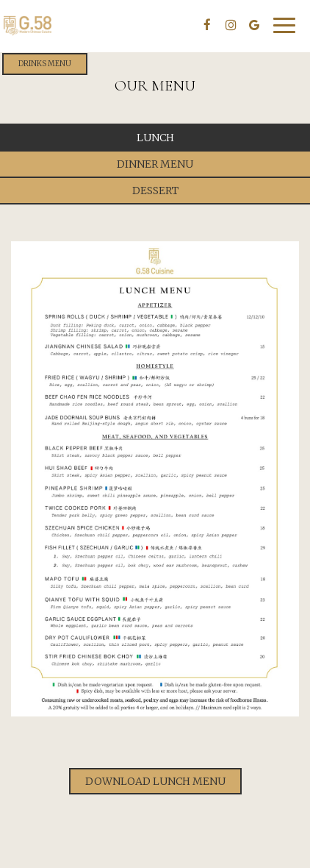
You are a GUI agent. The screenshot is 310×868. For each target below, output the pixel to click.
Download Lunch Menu (155, 781)
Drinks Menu (45, 64)
